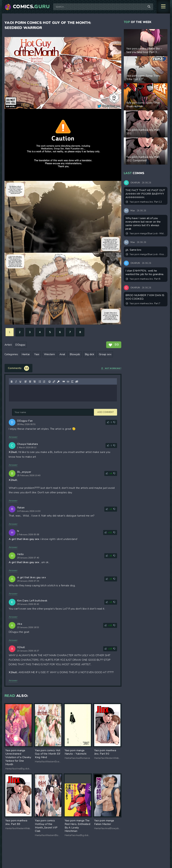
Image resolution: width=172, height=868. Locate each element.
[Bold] (12, 382)
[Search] (149, 7)
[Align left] (26, 382)
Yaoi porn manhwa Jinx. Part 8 (143, 279)
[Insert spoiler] (72, 382)
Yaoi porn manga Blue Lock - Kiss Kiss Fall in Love (146, 254)
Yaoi (37, 354)
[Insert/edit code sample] (68, 382)
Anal (62, 354)
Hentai (26, 354)
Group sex (105, 354)
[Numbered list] (44, 382)
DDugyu (20, 345)
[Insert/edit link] (54, 382)
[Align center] (30, 382)
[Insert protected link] (58, 382)
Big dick (90, 354)
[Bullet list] (40, 382)
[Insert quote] (64, 382)
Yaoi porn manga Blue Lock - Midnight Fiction (146, 234)
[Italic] (16, 382)
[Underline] (20, 382)
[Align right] (34, 382)
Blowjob (75, 354)
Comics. (31, 7)
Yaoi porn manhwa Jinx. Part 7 (143, 304)
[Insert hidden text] (77, 382)
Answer (13, 437)
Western (49, 354)
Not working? (111, 368)
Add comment (20, 412)
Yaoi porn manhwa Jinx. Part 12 (144, 202)
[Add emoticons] (50, 382)
